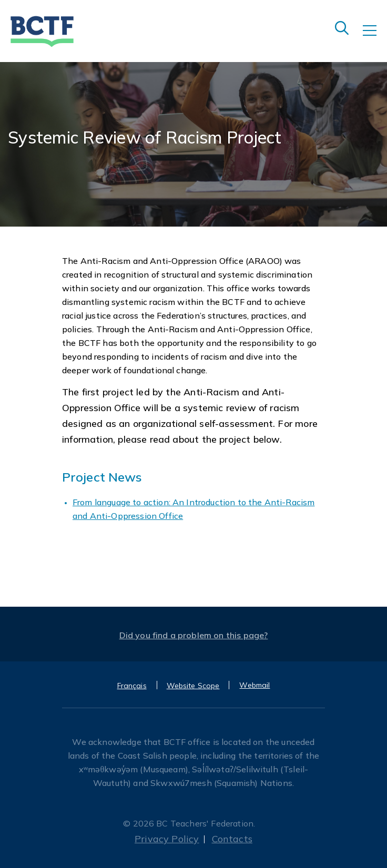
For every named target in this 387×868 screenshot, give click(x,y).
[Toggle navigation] (375, 38)
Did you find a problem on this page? (194, 635)
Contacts (232, 839)
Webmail (254, 685)
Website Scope (193, 686)
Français (132, 686)
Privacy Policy (167, 839)
